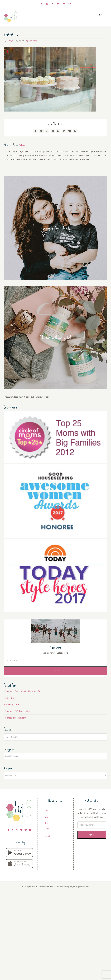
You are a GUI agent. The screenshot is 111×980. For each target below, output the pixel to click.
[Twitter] (21, 830)
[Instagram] (13, 830)
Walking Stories (12, 704)
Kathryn (10, 41)
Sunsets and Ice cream (16, 718)
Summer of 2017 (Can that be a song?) (23, 691)
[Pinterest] (17, 830)
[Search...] (55, 737)
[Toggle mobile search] (101, 15)
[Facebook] (9, 830)
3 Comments (32, 41)
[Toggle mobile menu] (106, 15)
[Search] (7, 737)
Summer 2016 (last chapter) (18, 711)
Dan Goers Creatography (64, 887)
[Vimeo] (26, 830)
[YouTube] (30, 830)
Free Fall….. (10, 698)
